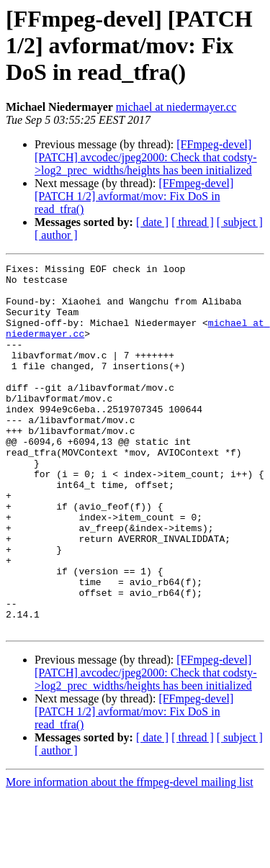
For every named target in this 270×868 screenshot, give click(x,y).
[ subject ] (240, 222)
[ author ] (56, 235)
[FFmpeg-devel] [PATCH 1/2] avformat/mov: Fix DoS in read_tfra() (134, 196)
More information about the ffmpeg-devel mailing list (130, 855)
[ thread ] (193, 222)
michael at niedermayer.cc (176, 107)
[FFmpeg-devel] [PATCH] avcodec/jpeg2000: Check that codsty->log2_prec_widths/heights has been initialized (146, 157)
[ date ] (152, 222)
